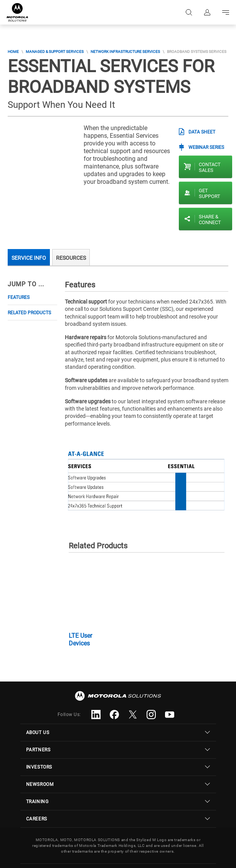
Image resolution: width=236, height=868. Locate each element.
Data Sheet (202, 132)
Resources (71, 258)
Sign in (207, 12)
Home (13, 52)
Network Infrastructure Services (125, 52)
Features (19, 297)
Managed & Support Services (55, 52)
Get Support (210, 193)
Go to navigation (226, 12)
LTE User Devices (80, 639)
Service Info (29, 258)
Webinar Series (206, 147)
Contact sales (210, 167)
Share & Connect (210, 219)
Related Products (29, 313)
